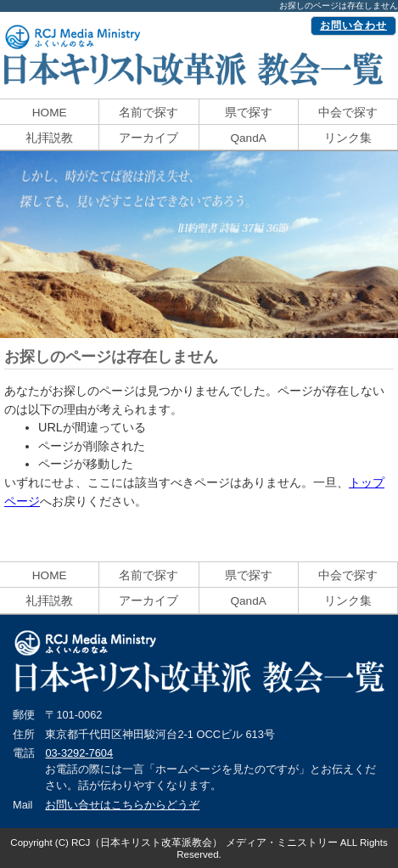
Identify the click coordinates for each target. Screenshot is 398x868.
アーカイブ (149, 138)
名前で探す (149, 113)
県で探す (249, 113)
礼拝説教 (49, 138)
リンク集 (348, 138)
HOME (50, 113)
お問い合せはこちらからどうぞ (122, 805)
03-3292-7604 (79, 753)
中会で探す (348, 113)
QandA (248, 138)
